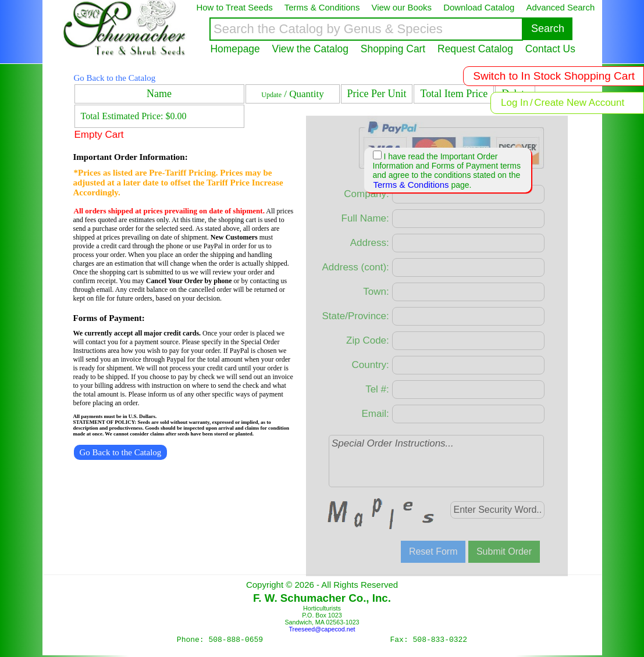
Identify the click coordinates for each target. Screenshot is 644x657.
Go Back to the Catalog (115, 78)
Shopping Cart (393, 49)
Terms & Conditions (411, 185)
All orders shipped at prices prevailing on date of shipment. (169, 211)
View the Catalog (310, 49)
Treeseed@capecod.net (322, 629)
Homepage (235, 49)
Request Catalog (475, 49)
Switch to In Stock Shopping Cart (554, 76)
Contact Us (550, 49)
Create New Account (579, 103)
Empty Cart (99, 135)
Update (271, 95)
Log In (515, 103)
